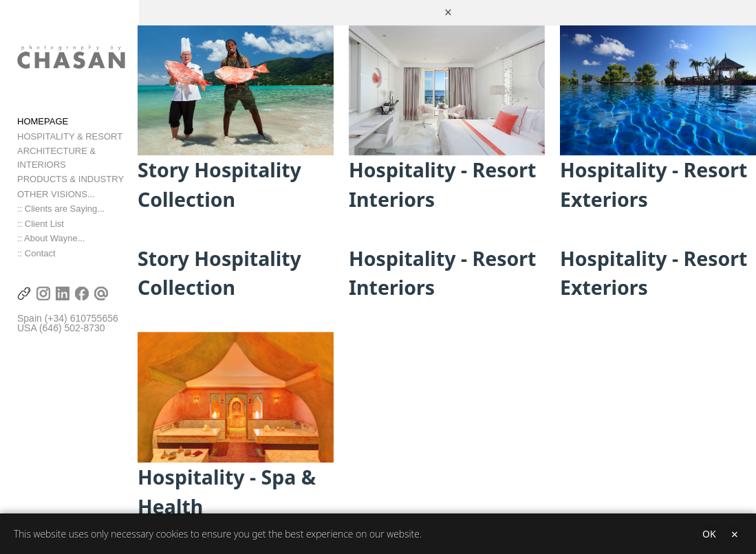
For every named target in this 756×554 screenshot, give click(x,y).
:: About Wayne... (51, 230)
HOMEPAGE (43, 127)
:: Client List (41, 215)
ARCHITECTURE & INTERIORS (82, 156)
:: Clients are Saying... (61, 200)
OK (709, 534)
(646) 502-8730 (72, 320)
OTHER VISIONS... (56, 186)
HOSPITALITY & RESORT (70, 141)
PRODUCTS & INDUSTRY (71, 171)
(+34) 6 (60, 310)
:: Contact (36, 245)
